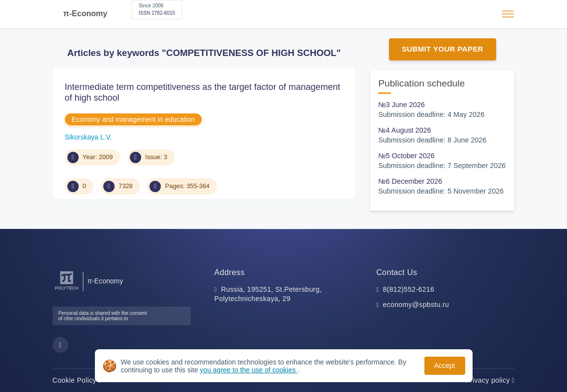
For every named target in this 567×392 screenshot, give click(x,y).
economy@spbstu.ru (416, 305)
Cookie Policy (77, 380)
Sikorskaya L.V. (89, 137)
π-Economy (86, 14)
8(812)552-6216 (409, 289)
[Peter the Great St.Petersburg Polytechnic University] (67, 290)
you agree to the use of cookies (249, 370)
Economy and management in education (134, 119)
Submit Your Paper (443, 49)
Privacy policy (490, 380)
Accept (445, 365)
